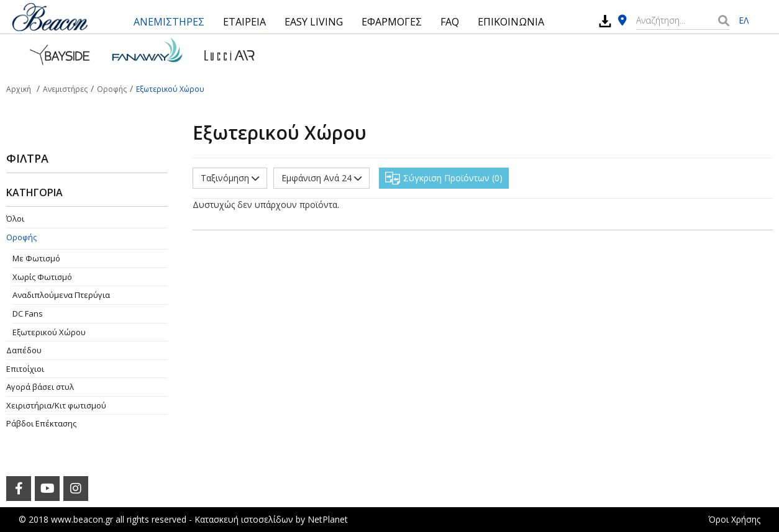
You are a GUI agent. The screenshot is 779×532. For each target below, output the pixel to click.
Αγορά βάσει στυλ (40, 387)
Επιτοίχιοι (25, 369)
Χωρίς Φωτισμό (42, 277)
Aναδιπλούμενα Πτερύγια (61, 295)
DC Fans (28, 313)
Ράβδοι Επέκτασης (41, 423)
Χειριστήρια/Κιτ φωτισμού (56, 405)
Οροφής (21, 237)
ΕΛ (744, 20)
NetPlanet (328, 519)
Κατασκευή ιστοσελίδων (244, 519)
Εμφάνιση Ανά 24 (321, 178)
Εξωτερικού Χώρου (49, 332)
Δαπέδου (24, 350)
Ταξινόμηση (230, 178)
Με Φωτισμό (36, 258)
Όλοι (15, 219)
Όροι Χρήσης (734, 519)
